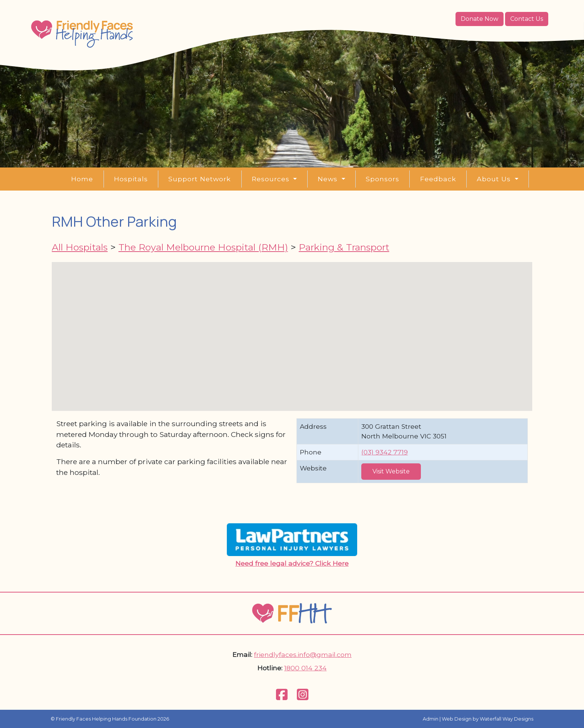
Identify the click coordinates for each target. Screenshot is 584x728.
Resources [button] (272, 179)
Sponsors (383, 179)
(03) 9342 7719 (385, 452)
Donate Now (480, 19)
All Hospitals (80, 247)
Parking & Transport (344, 247)
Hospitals (131, 179)
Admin (431, 719)
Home (82, 179)
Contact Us (527, 19)
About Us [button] (495, 179)
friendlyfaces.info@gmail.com (303, 654)
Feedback (438, 179)
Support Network (200, 179)
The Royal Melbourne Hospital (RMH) (203, 247)
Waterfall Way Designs (507, 719)
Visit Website (391, 471)
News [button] (329, 179)
